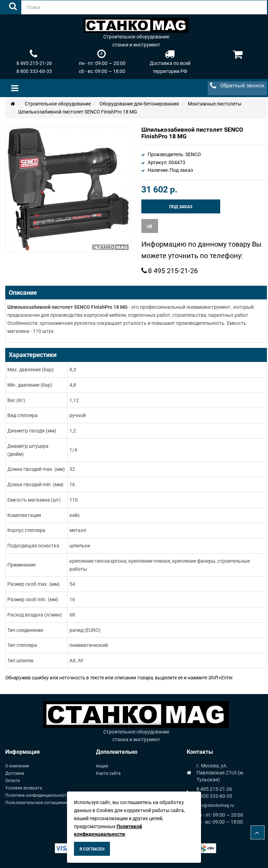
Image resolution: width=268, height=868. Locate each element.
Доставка (15, 773)
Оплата (13, 781)
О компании (17, 766)
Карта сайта (108, 773)
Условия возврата (24, 788)
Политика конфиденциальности (37, 795)
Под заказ (181, 207)
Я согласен (92, 849)
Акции (102, 766)
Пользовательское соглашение (36, 803)
